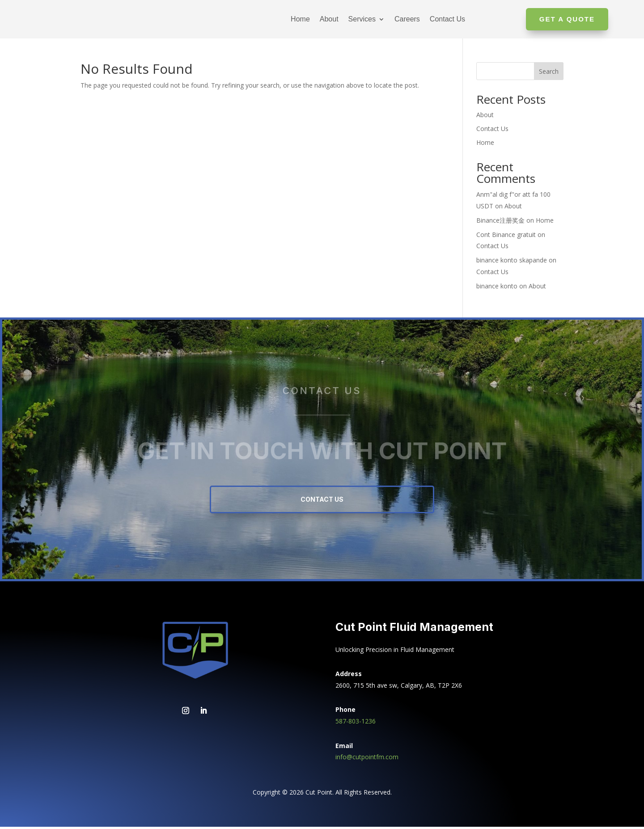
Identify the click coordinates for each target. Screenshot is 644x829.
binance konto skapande (512, 262)
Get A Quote (567, 19)
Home (300, 19)
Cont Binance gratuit (506, 237)
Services (362, 19)
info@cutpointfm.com (367, 759)
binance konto (497, 288)
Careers (407, 19)
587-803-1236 (356, 723)
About (329, 19)
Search (549, 74)
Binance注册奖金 (500, 222)
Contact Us (447, 19)
